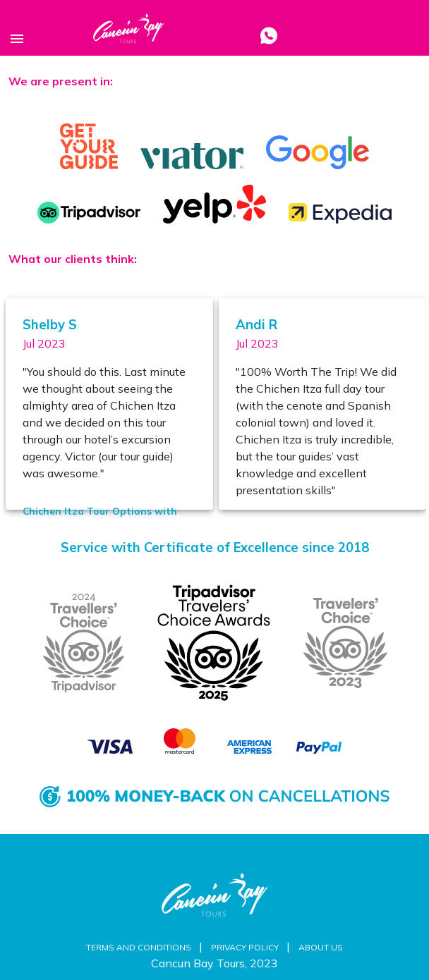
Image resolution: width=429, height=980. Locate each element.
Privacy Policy (246, 947)
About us (321, 947)
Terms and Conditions (140, 947)
